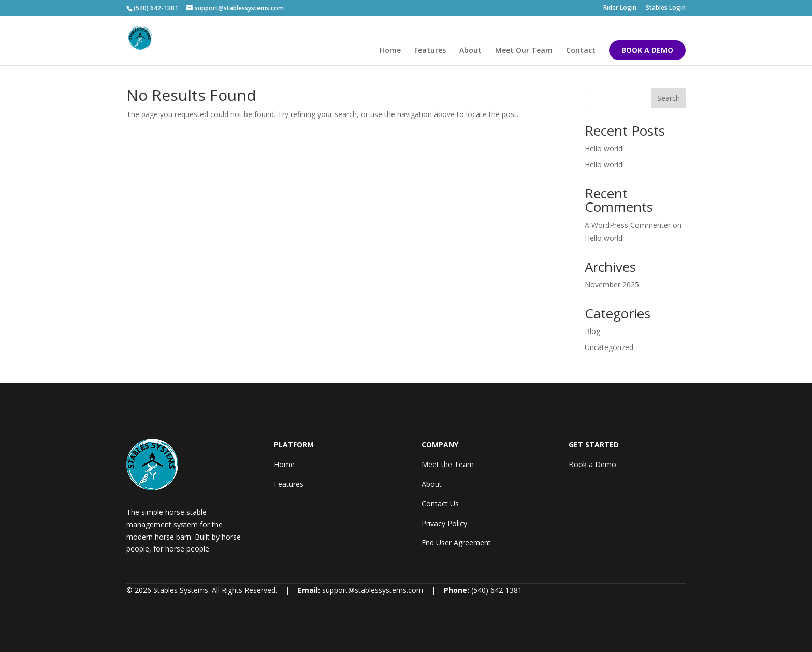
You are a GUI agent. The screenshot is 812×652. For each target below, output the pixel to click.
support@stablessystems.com (373, 590)
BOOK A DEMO (647, 50)
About (470, 51)
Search (669, 98)
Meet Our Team (524, 51)
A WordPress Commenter (628, 225)
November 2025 (612, 285)
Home (390, 51)
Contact (581, 51)
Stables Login (666, 8)
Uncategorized (609, 347)
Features (430, 51)
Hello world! (604, 148)
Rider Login (620, 8)
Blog (592, 331)
